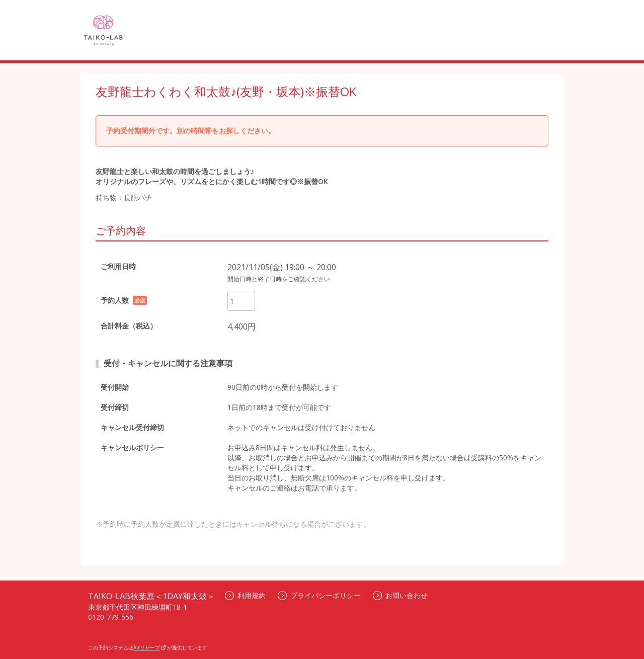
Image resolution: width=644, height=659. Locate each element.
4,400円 (242, 326)
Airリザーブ (150, 647)
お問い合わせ (400, 595)
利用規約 (245, 595)
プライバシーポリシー (319, 595)
